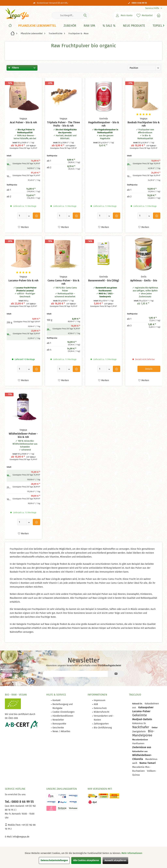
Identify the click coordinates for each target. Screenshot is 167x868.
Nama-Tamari (148, 763)
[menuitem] (152, 8)
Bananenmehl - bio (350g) (104, 280)
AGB (96, 704)
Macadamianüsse (140, 740)
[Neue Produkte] (134, 26)
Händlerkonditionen (63, 716)
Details (149, 369)
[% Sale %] (109, 26)
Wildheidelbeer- (142, 755)
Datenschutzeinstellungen (54, 860)
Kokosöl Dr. (138, 704)
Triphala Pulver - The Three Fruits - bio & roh (64, 124)
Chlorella (138, 759)
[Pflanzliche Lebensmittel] (37, 26)
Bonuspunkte (59, 724)
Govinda (104, 119)
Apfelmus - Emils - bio (144, 280)
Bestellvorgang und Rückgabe (63, 706)
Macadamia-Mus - (142, 767)
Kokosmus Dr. (139, 723)
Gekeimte (140, 715)
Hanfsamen (138, 743)
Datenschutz (100, 708)
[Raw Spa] (89, 26)
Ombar (155, 728)
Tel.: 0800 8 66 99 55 (19, 802)
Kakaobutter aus (140, 751)
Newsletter (58, 720)
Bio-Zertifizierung (103, 728)
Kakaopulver (146, 707)
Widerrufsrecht (102, 712)
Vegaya (23, 119)
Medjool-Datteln (142, 719)
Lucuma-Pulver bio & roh (23, 280)
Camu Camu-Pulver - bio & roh (64, 282)
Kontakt (57, 700)
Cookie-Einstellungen (64, 712)
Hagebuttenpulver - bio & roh (104, 124)
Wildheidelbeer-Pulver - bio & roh (23, 435)
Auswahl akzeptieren (115, 860)
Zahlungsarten (101, 724)
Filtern (14, 68)
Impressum (100, 700)
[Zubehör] (70, 26)
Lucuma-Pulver (141, 711)
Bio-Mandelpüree (143, 733)
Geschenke (58, 728)
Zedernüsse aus (142, 747)
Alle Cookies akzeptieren (86, 860)
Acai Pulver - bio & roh (23, 122)
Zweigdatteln (139, 732)
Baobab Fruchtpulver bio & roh (144, 124)
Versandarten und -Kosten (104, 718)
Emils (144, 277)
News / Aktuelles (61, 731)
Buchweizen (139, 771)
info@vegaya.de (21, 837)
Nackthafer (141, 727)
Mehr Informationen (132, 853)
